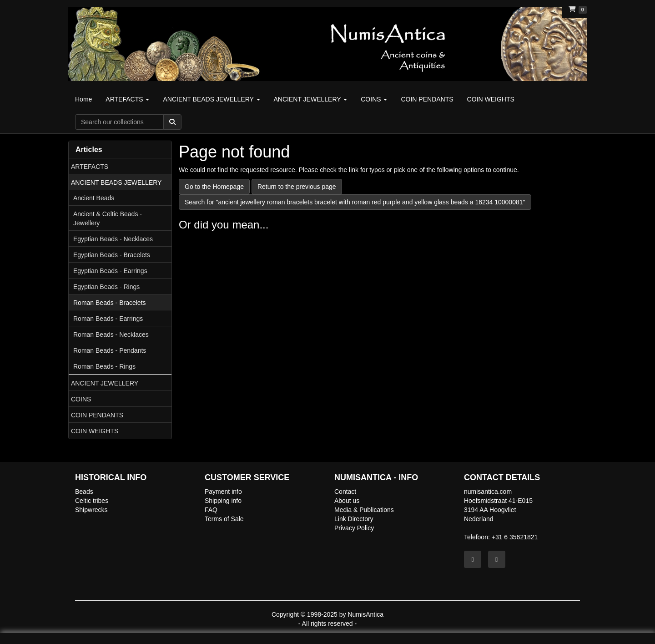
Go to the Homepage (214, 187)
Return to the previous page (297, 187)
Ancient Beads (94, 198)
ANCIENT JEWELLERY (105, 383)
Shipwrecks (91, 510)
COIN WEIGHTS (95, 431)
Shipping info (223, 501)
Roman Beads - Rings (104, 366)
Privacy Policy (354, 528)
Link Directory (354, 519)
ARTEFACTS (90, 167)
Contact (345, 492)
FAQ (211, 510)
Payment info (223, 492)
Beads (84, 492)
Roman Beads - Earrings (108, 319)
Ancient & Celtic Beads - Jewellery (108, 218)
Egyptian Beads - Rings (106, 287)
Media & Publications (364, 510)
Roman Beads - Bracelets (110, 303)
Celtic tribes (92, 501)
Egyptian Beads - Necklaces (113, 239)
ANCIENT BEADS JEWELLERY (116, 183)
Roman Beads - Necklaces (111, 335)
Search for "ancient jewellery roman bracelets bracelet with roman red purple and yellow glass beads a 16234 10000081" (355, 202)
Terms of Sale (224, 519)
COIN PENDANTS (97, 415)
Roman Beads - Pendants (110, 350)
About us (347, 501)
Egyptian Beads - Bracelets (112, 255)
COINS (81, 399)
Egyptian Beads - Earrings (110, 271)
